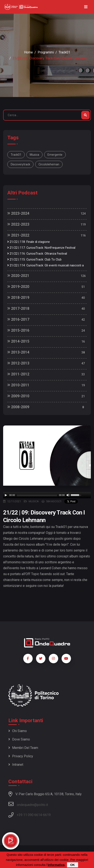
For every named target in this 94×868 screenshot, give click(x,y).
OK (73, 865)
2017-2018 (18, 308)
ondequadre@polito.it (28, 804)
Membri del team (23, 748)
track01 (16, 155)
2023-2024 (18, 213)
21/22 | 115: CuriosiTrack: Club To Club (34, 260)
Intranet (16, 765)
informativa (56, 865)
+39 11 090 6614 (29, 815)
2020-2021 (18, 276)
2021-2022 (18, 235)
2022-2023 (18, 224)
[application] (47, 495)
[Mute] (68, 495)
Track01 (64, 52)
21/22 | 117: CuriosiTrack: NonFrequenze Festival (41, 248)
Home (28, 52)
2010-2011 (18, 385)
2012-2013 (18, 363)
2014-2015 (18, 341)
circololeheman (49, 164)
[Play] (6, 495)
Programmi (46, 52)
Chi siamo (18, 731)
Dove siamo (19, 739)
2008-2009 (18, 407)
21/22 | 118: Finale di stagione (29, 242)
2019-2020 (18, 286)
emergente (55, 155)
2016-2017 (18, 319)
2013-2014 (18, 352)
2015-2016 (18, 330)
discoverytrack (20, 164)
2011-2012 (18, 374)
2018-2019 (18, 297)
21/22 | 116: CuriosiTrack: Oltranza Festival (37, 254)
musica (34, 155)
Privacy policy (21, 756)
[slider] (37, 495)
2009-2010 (18, 396)
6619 (47, 815)
